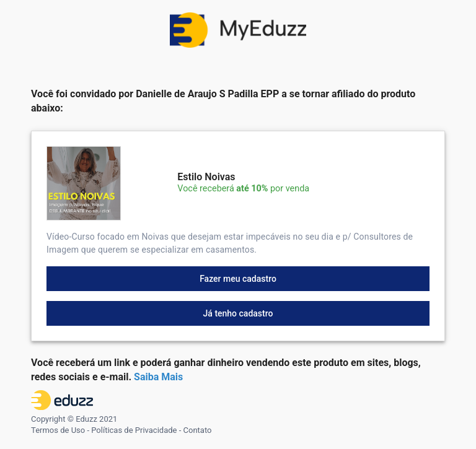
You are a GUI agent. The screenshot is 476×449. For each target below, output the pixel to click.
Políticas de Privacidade (134, 430)
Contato (198, 430)
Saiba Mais (158, 377)
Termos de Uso (58, 430)
